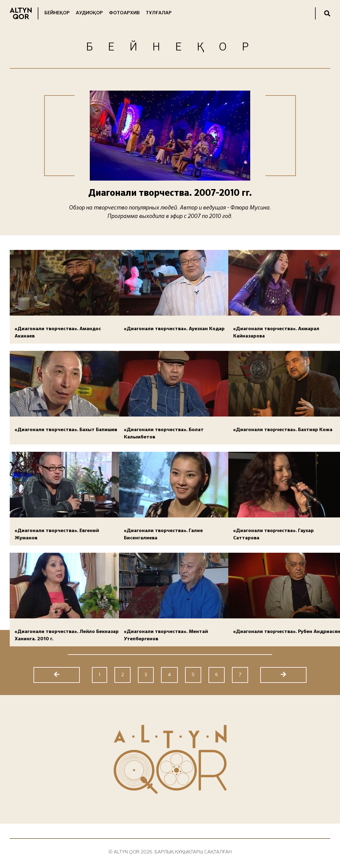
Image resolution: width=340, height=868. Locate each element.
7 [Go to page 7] (240, 675)
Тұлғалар (159, 13)
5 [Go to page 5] (193, 675)
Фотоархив (124, 13)
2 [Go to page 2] (123, 675)
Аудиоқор (89, 13)
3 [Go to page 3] (146, 675)
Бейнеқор (57, 13)
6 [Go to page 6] (217, 675)
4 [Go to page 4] (169, 675)
